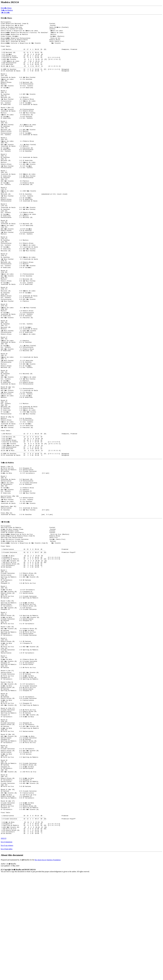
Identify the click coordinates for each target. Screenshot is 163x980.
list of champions (7, 948)
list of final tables (7, 955)
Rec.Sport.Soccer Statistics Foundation (48, 966)
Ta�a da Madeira (7, 10)
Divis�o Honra (6, 8)
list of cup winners (7, 951)
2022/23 (4, 944)
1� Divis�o (5, 13)
